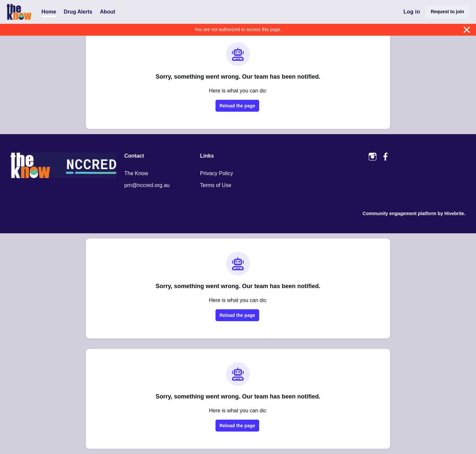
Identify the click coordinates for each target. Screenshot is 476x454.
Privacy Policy (217, 173)
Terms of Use (216, 185)
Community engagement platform (399, 213)
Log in (412, 12)
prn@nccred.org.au (147, 185)
